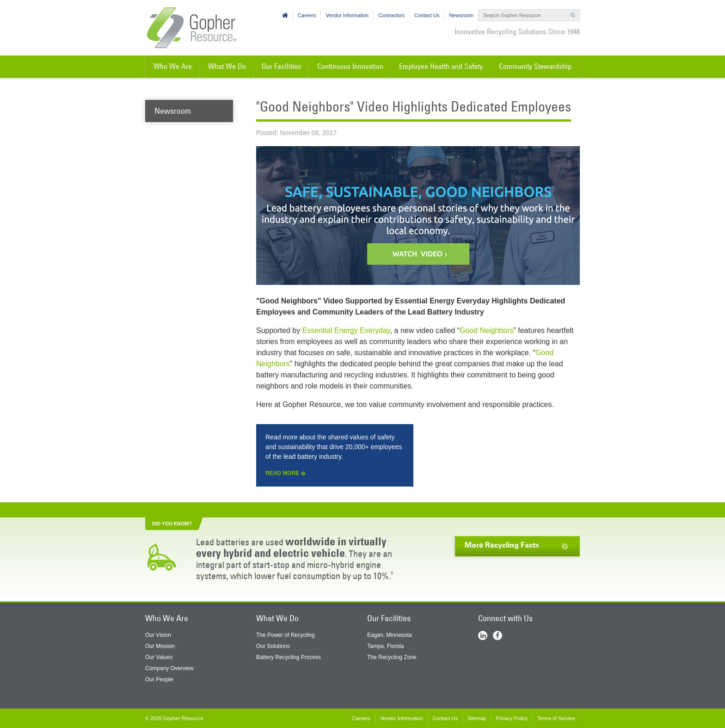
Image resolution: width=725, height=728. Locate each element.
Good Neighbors (487, 330)
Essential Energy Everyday (346, 330)
